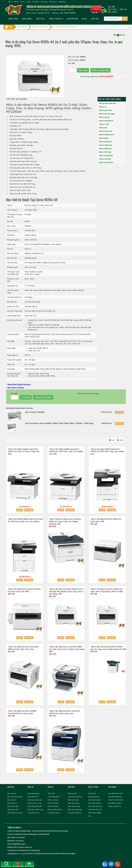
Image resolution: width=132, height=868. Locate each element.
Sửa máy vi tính (13, 809)
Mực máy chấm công (35, 809)
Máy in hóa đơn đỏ (106, 155)
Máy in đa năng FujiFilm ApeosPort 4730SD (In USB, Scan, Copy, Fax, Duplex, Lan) (107, 451)
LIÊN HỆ (95, 19)
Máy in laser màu (106, 110)
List (112, 440)
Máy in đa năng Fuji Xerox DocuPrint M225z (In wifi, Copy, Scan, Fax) (23, 649)
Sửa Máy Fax (53, 2)
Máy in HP (51, 793)
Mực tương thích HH (35, 806)
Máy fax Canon (74, 803)
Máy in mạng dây (106, 145)
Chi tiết (20, 510)
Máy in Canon (53, 800)
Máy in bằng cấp (105, 149)
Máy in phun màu (106, 131)
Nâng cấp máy (94, 797)
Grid (120, 440)
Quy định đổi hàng (115, 797)
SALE (18, 864)
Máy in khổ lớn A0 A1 (107, 135)
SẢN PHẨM (27, 19)
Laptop (29, 2)
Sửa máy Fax (12, 803)
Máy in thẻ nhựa (105, 152)
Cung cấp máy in (54, 797)
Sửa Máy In (36, 2)
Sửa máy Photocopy (15, 813)
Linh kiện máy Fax (75, 813)
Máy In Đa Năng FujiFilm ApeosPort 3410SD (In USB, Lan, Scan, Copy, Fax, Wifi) (24, 451)
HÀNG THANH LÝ (56, 19)
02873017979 (43, 13)
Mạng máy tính (13, 806)
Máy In (11, 2)
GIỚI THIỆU (13, 19)
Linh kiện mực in (34, 813)
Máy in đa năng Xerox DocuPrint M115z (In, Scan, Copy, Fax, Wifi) (24, 591)
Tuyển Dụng (62, 2)
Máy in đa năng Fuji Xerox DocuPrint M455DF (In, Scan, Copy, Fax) (64, 713)
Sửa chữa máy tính (95, 806)
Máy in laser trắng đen (107, 103)
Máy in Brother (53, 806)
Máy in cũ (103, 107)
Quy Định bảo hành (115, 793)
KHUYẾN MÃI (72, 19)
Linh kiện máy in (54, 813)
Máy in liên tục (104, 117)
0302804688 (20, 837)
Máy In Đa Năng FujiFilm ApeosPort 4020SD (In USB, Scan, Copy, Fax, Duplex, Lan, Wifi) (66, 451)
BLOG (84, 19)
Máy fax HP (72, 793)
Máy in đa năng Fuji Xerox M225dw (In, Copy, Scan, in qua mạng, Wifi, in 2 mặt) (106, 591)
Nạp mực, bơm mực (35, 800)
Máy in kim (103, 128)
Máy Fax (22, 2)
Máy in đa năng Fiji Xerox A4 (66, 27)
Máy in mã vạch (105, 159)
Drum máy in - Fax (34, 803)
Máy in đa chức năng (107, 114)
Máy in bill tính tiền (106, 162)
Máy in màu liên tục (55, 809)
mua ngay (119, 412)
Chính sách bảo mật (116, 800)
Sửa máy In (12, 800)
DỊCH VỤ (41, 19)
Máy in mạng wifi (105, 142)
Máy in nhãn (104, 138)
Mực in (16, 2)
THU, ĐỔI (6, 864)
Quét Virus (92, 793)
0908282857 (20, 841)
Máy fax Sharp (73, 800)
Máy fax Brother (74, 806)
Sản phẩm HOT (33, 797)
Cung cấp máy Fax (75, 797)
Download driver (94, 800)
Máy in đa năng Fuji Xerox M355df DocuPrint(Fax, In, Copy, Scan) (22, 713)
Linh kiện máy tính (95, 809)
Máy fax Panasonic (75, 809)
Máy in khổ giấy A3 (106, 121)
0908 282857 (70, 13)
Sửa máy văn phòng (15, 797)
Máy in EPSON (53, 803)
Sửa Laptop (44, 2)
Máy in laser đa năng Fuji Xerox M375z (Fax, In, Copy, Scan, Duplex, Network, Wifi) (108, 649)
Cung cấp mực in (34, 793)
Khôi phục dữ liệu (95, 803)
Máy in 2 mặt (104, 124)
